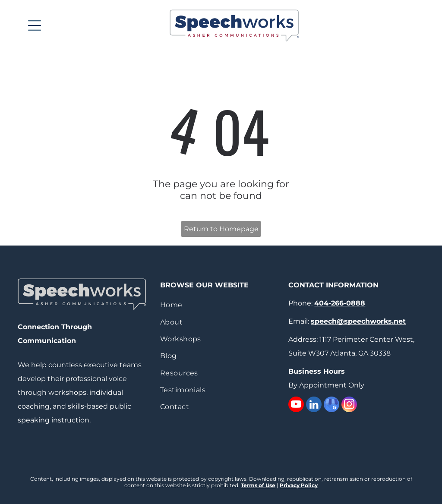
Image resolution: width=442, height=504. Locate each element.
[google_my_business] (331, 405)
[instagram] (349, 405)
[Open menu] (35, 25)
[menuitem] (221, 305)
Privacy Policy (299, 485)
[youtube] (296, 405)
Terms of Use (258, 485)
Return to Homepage (221, 229)
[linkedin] (314, 405)
